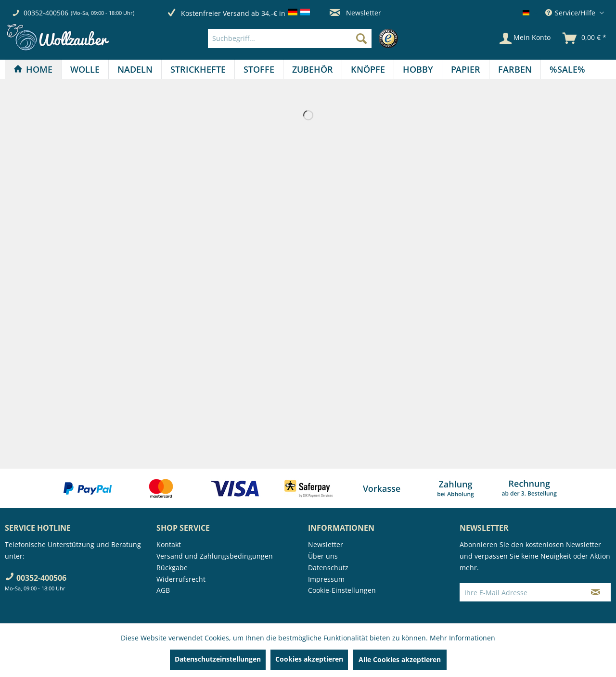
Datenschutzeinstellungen (218, 659)
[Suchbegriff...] (290, 38)
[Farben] (515, 69)
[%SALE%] (567, 69)
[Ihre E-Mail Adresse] (520, 592)
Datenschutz (328, 568)
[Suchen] (361, 38)
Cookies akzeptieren (309, 659)
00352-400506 (46, 13)
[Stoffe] (259, 69)
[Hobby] (418, 69)
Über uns (323, 556)
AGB (163, 590)
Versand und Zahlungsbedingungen (215, 556)
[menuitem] (305, 38)
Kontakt (169, 544)
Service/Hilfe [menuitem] (571, 13)
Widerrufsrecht (181, 579)
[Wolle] (85, 69)
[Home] (33, 69)
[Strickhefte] (198, 69)
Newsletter (355, 13)
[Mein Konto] (525, 38)
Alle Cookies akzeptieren (400, 659)
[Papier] (466, 69)
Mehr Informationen (462, 638)
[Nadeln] (135, 69)
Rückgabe (172, 568)
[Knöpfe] (368, 69)
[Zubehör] (313, 69)
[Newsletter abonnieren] (596, 592)
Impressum (326, 579)
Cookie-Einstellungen (342, 590)
